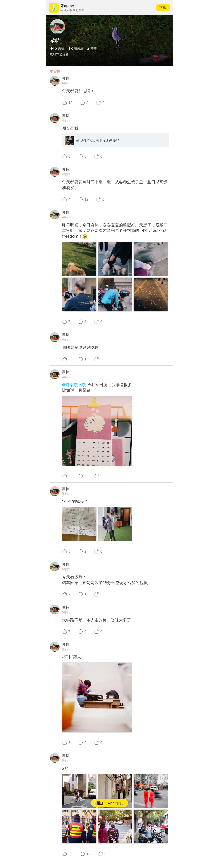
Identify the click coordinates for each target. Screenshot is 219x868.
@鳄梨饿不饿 (75, 385)
